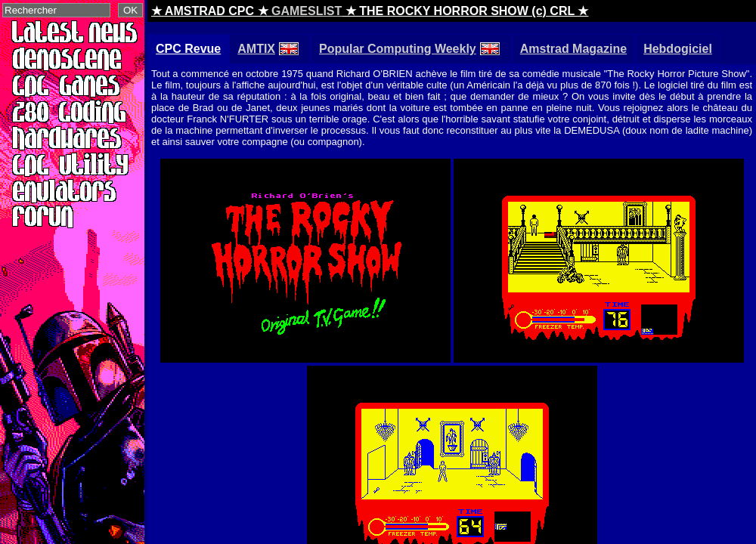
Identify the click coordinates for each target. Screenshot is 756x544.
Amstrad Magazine (573, 49)
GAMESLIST (307, 11)
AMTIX (268, 49)
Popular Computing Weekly (409, 49)
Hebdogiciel (678, 49)
